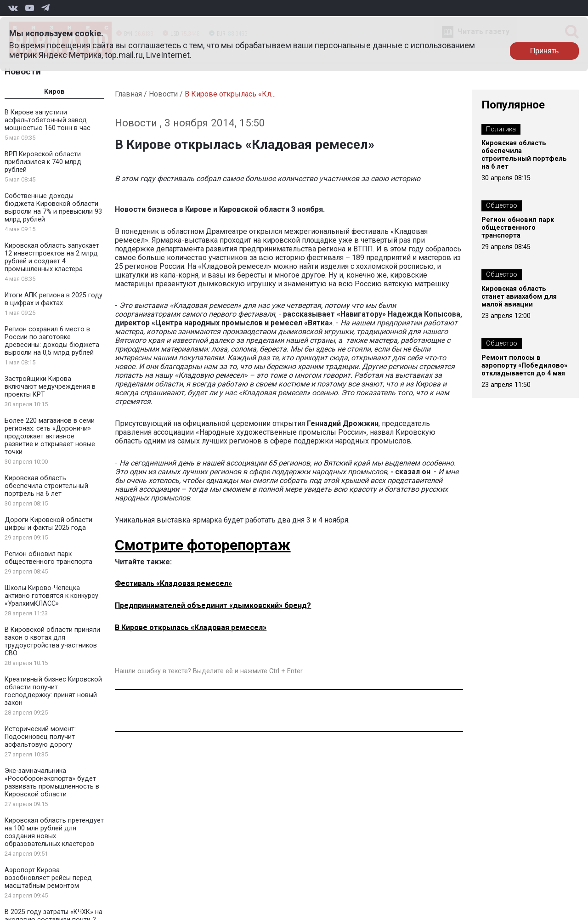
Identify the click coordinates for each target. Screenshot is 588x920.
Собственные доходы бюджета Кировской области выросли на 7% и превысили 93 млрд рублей (53, 208)
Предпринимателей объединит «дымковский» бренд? (213, 605)
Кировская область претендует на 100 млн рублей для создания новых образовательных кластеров (54, 832)
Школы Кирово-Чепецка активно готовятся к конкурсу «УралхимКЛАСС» (51, 596)
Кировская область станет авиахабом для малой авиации (519, 297)
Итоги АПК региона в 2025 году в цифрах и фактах (54, 299)
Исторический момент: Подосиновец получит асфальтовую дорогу (40, 737)
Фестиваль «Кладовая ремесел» (173, 583)
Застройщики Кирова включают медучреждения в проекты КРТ (50, 387)
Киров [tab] (54, 92)
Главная (128, 94)
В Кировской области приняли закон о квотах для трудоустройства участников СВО (52, 642)
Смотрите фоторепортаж (203, 545)
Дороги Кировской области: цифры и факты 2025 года (49, 524)
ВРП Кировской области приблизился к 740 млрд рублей (43, 162)
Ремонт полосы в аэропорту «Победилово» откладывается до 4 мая (524, 366)
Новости (23, 71)
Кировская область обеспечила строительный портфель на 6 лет (46, 486)
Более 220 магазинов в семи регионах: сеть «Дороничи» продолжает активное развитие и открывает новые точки (50, 436)
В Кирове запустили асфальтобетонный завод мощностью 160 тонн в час (48, 120)
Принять (545, 51)
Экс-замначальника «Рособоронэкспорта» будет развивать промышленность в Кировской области (52, 783)
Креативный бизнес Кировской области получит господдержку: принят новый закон (53, 691)
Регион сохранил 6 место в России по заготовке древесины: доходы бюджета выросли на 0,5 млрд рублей (52, 341)
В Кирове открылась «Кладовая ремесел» (191, 628)
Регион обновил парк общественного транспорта (48, 558)
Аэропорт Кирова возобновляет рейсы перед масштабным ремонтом (48, 878)
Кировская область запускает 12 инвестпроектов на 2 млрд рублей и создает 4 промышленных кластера (52, 257)
